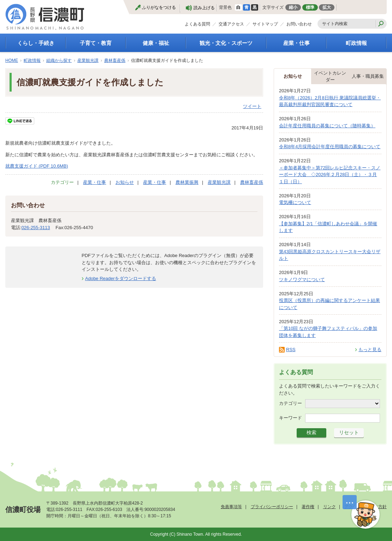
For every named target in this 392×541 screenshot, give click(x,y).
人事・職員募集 (368, 76)
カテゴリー (290, 403)
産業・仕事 (296, 43)
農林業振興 (187, 182)
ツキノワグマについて (302, 280)
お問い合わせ (299, 24)
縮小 (293, 7)
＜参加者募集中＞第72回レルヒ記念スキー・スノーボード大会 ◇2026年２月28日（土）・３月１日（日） (330, 175)
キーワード (290, 418)
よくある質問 (197, 24)
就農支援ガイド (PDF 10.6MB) (37, 166)
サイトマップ (265, 24)
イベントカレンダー (330, 77)
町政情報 (356, 43)
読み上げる (204, 8)
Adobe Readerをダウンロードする (121, 278)
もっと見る (370, 350)
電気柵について (295, 202)
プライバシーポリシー (272, 507)
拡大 (327, 7)
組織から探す (59, 60)
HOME (12, 60)
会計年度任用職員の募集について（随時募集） (327, 126)
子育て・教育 (96, 43)
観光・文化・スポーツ (226, 43)
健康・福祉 (156, 43)
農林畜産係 (115, 60)
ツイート (252, 106)
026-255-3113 (36, 228)
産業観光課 (88, 60)
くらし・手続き (36, 43)
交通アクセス (231, 24)
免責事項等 (231, 507)
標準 (310, 7)
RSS (291, 350)
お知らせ (125, 182)
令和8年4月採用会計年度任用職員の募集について (330, 147)
